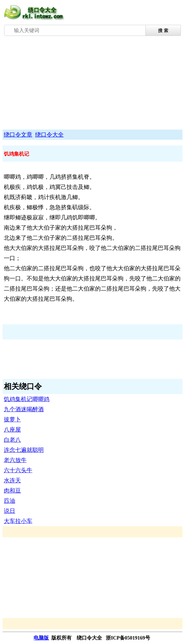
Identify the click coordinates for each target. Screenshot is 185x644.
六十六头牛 (18, 470)
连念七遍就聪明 (24, 450)
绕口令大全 (49, 135)
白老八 (12, 440)
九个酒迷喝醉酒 (24, 409)
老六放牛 (15, 460)
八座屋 (12, 430)
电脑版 (41, 638)
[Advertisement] (92, 84)
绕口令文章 (18, 135)
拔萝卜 (12, 419)
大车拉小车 (18, 521)
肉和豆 (12, 491)
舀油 (10, 501)
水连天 (12, 480)
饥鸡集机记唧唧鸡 (27, 399)
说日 (10, 511)
